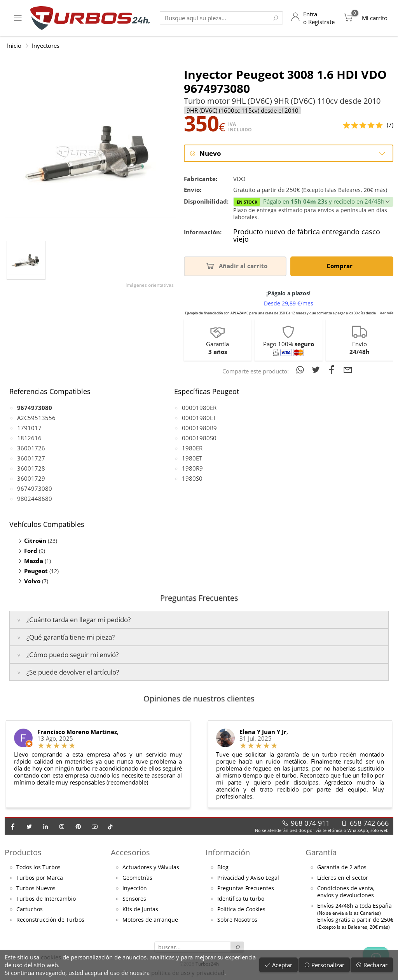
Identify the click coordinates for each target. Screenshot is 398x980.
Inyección (135, 889)
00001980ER (199, 408)
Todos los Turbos (38, 868)
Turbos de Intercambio (46, 900)
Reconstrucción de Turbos (50, 921)
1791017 (29, 429)
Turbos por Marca (40, 879)
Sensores (134, 900)
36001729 (31, 479)
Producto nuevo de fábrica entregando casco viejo (307, 236)
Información (228, 853)
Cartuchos (30, 910)
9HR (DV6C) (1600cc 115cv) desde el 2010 (243, 110)
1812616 (29, 439)
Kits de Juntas (140, 910)
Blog (223, 868)
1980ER (192, 449)
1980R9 (192, 469)
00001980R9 (199, 429)
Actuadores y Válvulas (151, 868)
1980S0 (192, 479)
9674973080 (35, 489)
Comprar (341, 266)
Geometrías (137, 879)
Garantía (321, 853)
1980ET (192, 459)
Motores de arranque (150, 921)
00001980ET (199, 419)
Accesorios (130, 853)
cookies (51, 957)
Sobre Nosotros (237, 921)
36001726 (31, 449)
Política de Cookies (241, 910)
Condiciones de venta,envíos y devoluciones (346, 893)
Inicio (14, 45)
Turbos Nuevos (36, 889)
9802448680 (35, 499)
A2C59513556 (36, 419)
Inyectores (46, 45)
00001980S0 (199, 439)
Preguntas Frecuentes (246, 889)
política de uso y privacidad (188, 973)
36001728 (31, 469)
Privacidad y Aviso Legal (248, 879)
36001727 (31, 459)
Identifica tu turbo (241, 900)
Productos (23, 853)
